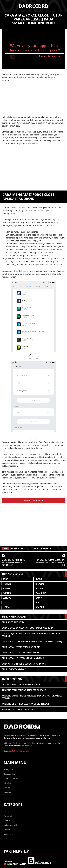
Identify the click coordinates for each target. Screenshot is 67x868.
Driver (6, 812)
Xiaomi (40, 607)
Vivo (39, 603)
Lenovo (7, 598)
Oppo (39, 579)
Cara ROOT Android (13, 622)
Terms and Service (11, 778)
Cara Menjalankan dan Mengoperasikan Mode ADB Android (31, 635)
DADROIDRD (33, 6)
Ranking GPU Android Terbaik (19, 709)
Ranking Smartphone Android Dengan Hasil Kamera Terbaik (32, 697)
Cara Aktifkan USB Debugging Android (24, 664)
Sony (39, 598)
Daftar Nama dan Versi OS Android (22, 685)
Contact (7, 787)
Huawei (7, 588)
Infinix (7, 593)
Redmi (39, 588)
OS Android (46, 548)
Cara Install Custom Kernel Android (23, 658)
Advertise (7, 783)
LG (4, 603)
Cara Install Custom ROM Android (21, 653)
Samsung (41, 593)
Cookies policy (9, 774)
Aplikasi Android (10, 825)
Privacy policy (9, 769)
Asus (5, 579)
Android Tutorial (19, 548)
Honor (7, 584)
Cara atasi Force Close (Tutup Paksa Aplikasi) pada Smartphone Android (33, 19)
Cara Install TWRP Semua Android (21, 647)
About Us (7, 792)
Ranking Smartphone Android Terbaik (24, 690)
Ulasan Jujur (8, 834)
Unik (6, 838)
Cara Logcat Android (14, 669)
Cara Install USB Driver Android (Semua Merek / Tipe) (32, 642)
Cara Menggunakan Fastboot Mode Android (27, 628)
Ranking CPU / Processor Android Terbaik (26, 704)
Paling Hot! (8, 816)
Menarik (34, 548)
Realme (40, 584)
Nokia (6, 607)
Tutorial (7, 821)
